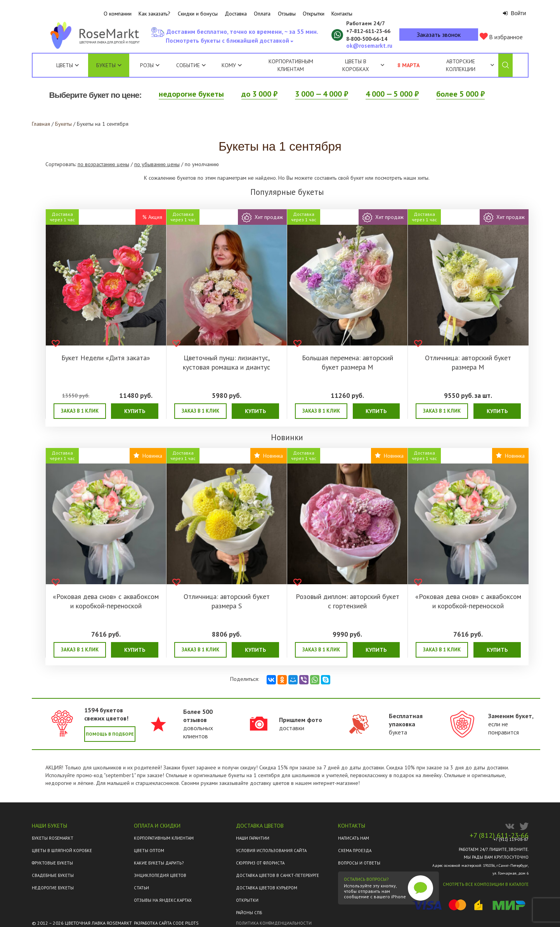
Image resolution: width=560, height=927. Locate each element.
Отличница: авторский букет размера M (468, 362)
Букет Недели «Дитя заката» (106, 358)
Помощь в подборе (110, 734)
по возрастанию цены (103, 164)
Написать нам (354, 838)
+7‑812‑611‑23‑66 (368, 31)
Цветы (65, 65)
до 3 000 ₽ (259, 94)
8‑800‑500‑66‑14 (367, 39)
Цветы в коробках (356, 65)
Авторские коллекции (470, 65)
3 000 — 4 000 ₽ (322, 94)
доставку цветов (270, 783)
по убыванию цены (157, 164)
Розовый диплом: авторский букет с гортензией (348, 601)
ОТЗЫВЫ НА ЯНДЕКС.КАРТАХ (163, 900)
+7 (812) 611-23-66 (499, 835)
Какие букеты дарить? (159, 863)
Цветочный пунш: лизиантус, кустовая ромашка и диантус (226, 362)
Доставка (236, 14)
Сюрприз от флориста (260, 863)
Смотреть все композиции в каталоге (486, 884)
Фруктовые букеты (52, 863)
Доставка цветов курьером (267, 888)
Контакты (342, 14)
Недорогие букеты (53, 888)
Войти (514, 13)
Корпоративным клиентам (291, 65)
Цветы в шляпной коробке (62, 851)
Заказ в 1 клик (80, 411)
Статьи (141, 888)
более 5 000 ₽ (460, 94)
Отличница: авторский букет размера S (227, 601)
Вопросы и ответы (359, 863)
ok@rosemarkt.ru (369, 46)
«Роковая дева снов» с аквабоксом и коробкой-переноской (106, 601)
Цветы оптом (149, 851)
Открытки (314, 14)
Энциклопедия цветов (160, 875)
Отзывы (287, 14)
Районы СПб (249, 913)
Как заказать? (154, 14)
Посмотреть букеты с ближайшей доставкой (229, 43)
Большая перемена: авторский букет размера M (348, 362)
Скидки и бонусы (198, 14)
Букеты (106, 65)
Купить (135, 411)
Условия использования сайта (271, 851)
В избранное (501, 37)
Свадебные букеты (53, 875)
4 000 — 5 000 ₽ (392, 94)
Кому (232, 65)
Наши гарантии (253, 838)
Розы (147, 65)
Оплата (262, 14)
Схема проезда (355, 851)
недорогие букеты (191, 94)
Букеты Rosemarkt (53, 838)
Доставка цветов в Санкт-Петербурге (277, 875)
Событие (191, 65)
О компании (118, 14)
